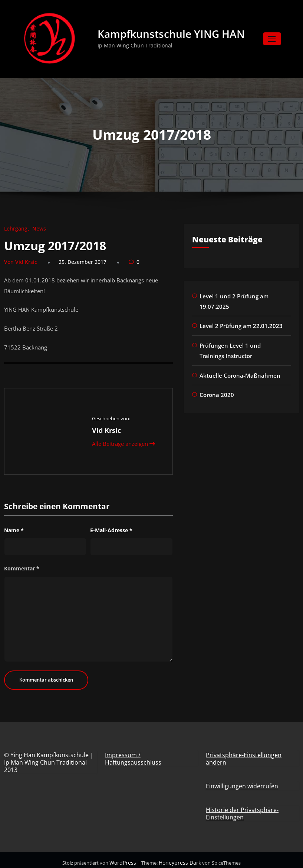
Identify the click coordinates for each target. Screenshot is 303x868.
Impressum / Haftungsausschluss (133, 753)
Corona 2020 (215, 391)
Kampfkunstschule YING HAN (173, 35)
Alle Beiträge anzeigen (123, 438)
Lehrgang (14, 230)
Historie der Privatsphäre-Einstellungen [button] (242, 808)
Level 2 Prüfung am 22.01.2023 (238, 326)
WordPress (126, 857)
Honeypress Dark (179, 857)
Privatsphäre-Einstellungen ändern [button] (244, 753)
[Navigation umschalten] (272, 40)
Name (14, 525)
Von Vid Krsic (18, 263)
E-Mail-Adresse (111, 525)
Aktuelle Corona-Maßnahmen (237, 373)
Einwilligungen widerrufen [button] (242, 781)
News (35, 230)
